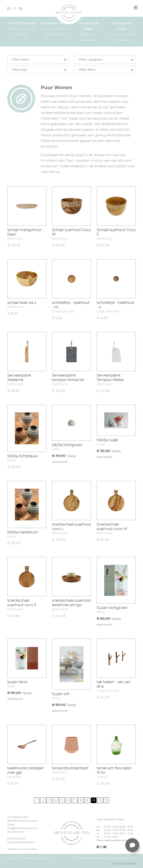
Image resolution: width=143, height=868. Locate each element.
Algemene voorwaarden (22, 849)
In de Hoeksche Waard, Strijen (55, 28)
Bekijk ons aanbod (88, 31)
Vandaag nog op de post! (21, 28)
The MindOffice (124, 864)
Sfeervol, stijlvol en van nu (122, 31)
